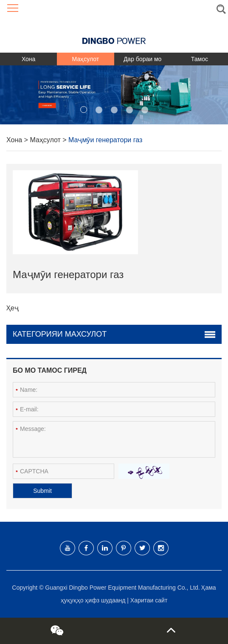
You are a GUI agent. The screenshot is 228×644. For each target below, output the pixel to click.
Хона (28, 59)
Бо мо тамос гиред (50, 370)
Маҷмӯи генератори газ (105, 140)
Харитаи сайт (149, 600)
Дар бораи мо (142, 59)
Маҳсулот (86, 59)
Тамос (200, 59)
